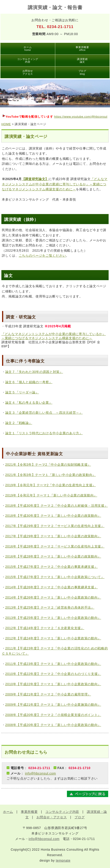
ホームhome (28, 49)
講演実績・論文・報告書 (55, 7)
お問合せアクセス (28, 72)
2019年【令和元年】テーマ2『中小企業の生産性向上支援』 (51, 485)
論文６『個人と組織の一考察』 (29, 382)
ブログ (80, 817)
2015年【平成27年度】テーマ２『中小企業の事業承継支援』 (52, 567)
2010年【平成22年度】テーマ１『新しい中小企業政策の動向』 (53, 684)
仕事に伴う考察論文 (25, 361)
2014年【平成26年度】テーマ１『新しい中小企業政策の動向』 (53, 597)
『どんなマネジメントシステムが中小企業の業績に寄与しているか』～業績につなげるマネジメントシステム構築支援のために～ (55, 184)
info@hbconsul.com (40, 773)
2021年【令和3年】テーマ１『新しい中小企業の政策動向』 (51, 475)
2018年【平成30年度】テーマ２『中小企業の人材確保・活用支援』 (57, 506)
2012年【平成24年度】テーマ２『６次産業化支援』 (45, 628)
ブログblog (82, 72)
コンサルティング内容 (28, 61)
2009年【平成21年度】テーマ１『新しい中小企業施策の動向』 (53, 705)
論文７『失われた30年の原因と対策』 (34, 372)
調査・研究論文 (21, 317)
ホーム (8, 812)
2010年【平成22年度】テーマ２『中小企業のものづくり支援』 (53, 674)
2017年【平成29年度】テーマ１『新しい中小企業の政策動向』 (53, 536)
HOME (6, 124)
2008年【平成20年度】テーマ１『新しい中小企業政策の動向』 (53, 725)
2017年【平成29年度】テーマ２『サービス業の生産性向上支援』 (55, 526)
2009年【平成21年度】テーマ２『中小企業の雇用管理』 (48, 694)
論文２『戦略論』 (19, 423)
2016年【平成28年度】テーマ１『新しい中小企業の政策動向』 (53, 556)
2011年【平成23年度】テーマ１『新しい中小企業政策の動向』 (53, 664)
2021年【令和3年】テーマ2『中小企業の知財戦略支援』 (48, 465)
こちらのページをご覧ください (42, 256)
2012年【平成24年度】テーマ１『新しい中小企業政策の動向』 (53, 638)
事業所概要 (29, 812)
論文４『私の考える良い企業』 (29, 403)
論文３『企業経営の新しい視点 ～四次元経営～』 (44, 413)
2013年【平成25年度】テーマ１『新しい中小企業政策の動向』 (53, 618)
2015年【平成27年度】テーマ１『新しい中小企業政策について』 (55, 577)
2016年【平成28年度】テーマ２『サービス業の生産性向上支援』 (55, 546)
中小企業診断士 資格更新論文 (34, 454)
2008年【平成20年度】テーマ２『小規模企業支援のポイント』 (53, 715)
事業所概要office (82, 49)
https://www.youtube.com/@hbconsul (81, 117)
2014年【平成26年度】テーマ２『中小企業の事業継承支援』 (52, 587)
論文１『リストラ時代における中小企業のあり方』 (44, 433)
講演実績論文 (82, 61)
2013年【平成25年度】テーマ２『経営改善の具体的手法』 (50, 607)
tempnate (63, 860)
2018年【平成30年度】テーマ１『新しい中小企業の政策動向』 (53, 516)
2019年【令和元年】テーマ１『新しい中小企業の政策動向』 (51, 495)
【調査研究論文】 (35, 179)
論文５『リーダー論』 (22, 392)
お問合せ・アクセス (52, 817)
